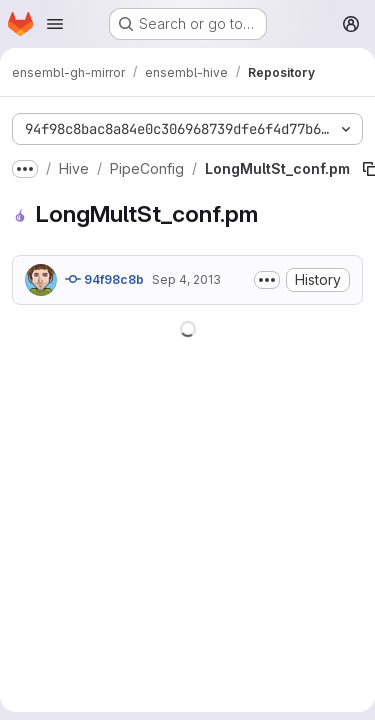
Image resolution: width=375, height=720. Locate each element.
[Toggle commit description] (267, 280)
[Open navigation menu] (55, 24)
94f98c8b (104, 279)
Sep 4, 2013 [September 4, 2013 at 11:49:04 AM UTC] (186, 279)
